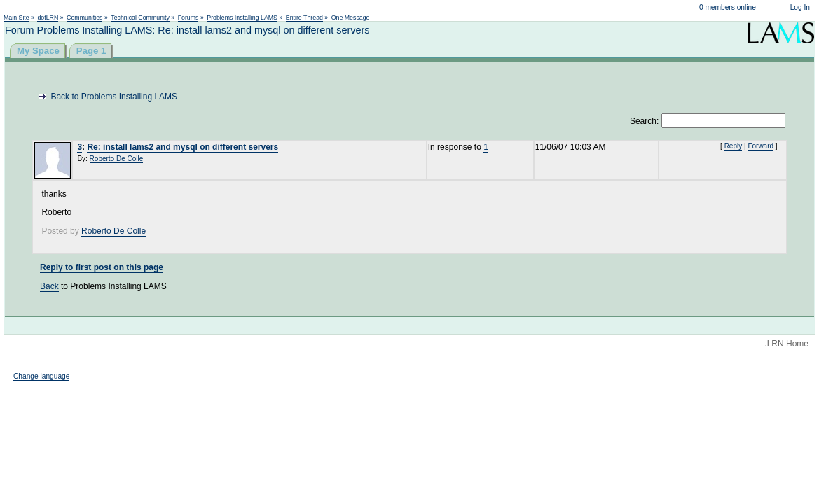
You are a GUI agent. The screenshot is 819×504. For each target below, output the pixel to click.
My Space (38, 51)
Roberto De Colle (117, 159)
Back (49, 286)
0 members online (728, 7)
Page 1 (91, 51)
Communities (84, 17)
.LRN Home (786, 344)
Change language (41, 376)
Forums (188, 17)
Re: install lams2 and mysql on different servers (183, 147)
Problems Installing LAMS (242, 17)
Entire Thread (304, 17)
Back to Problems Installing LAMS (114, 97)
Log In (800, 7)
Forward (760, 146)
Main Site (16, 17)
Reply (734, 146)
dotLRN (48, 17)
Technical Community (140, 17)
